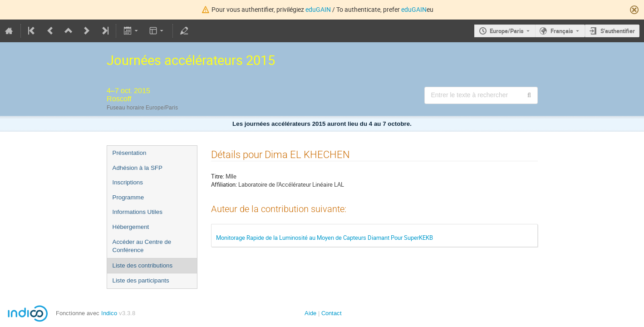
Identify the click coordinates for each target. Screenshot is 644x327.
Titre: (218, 176)
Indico (109, 313)
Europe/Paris (507, 31)
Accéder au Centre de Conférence (142, 246)
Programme (128, 197)
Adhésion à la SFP (138, 168)
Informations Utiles (138, 212)
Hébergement (131, 227)
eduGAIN (318, 9)
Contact (332, 313)
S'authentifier (618, 31)
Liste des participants (141, 280)
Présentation (130, 153)
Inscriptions (128, 182)
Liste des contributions (143, 265)
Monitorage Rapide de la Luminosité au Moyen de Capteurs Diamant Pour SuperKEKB (324, 238)
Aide (310, 313)
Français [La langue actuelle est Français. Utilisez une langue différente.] (562, 31)
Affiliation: (224, 184)
